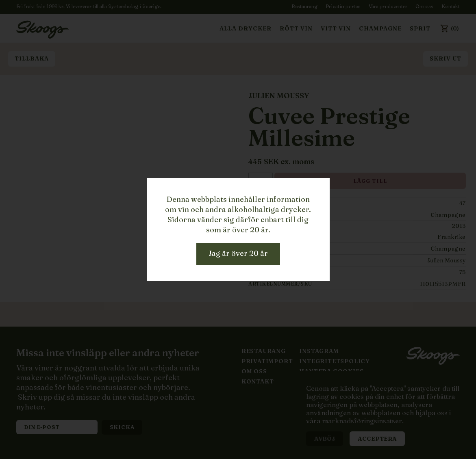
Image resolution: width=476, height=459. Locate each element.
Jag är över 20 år (238, 253)
